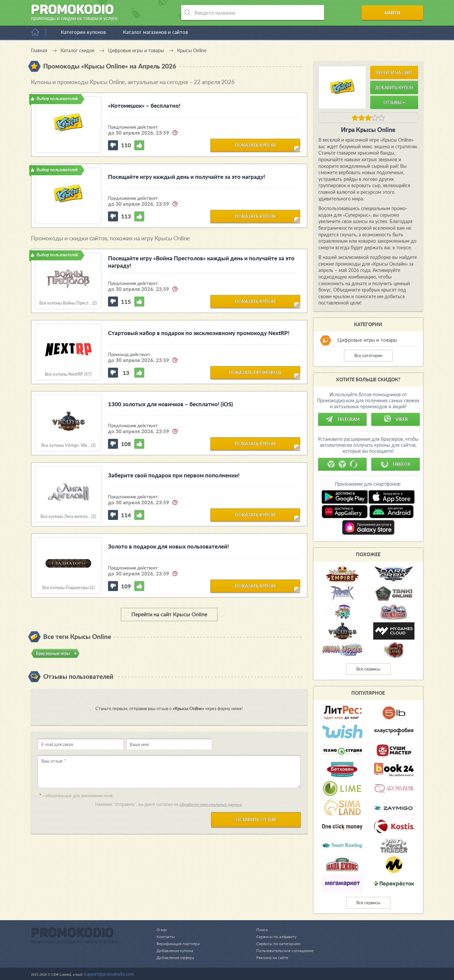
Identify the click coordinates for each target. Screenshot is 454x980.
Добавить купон (394, 88)
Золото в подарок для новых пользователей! (169, 546)
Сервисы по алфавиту (273, 936)
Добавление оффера (177, 957)
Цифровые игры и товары (367, 340)
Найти (398, 13)
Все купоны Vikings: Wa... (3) (68, 445)
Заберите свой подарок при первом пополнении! (174, 475)
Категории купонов (83, 32)
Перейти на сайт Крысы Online (169, 614)
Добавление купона (176, 950)
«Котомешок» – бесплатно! (144, 106)
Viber (396, 419)
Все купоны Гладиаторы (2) (68, 588)
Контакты (166, 936)
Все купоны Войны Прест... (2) (68, 303)
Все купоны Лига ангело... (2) (68, 516)
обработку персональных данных (211, 804)
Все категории (368, 355)
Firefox (396, 464)
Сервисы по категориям (275, 943)
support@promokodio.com (109, 974)
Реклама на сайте (269, 957)
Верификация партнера (179, 943)
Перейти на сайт (394, 73)
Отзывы (394, 103)
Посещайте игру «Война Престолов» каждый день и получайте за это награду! (201, 262)
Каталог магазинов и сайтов (155, 32)
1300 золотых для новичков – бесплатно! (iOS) (170, 404)
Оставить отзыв (256, 819)
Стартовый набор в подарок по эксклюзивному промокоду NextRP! (199, 333)
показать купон (255, 145)
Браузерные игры (53, 653)
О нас (162, 929)
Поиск (258, 929)
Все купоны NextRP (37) (68, 374)
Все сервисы (368, 669)
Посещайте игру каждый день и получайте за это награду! (187, 177)
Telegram (342, 419)
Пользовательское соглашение (283, 950)
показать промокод (255, 372)
